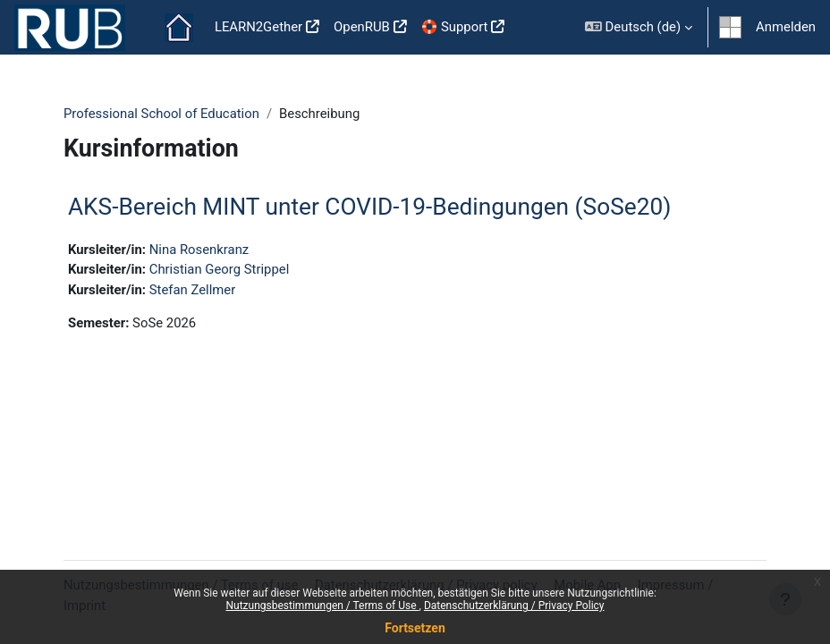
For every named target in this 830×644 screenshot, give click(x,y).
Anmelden (786, 27)
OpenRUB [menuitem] (362, 27)
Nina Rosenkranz (199, 250)
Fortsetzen (415, 628)
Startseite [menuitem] (179, 28)
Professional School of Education (161, 114)
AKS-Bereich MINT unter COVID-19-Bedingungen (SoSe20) (369, 207)
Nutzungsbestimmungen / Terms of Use (322, 606)
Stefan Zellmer (193, 290)
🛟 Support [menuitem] (455, 27)
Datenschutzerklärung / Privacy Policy (514, 606)
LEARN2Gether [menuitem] (258, 27)
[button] (639, 27)
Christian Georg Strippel (220, 269)
